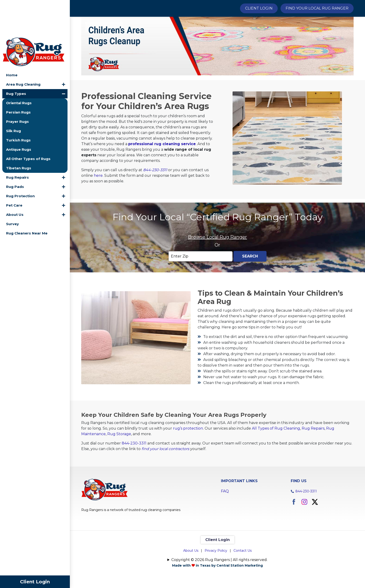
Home (12, 38)
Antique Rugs (19, 113)
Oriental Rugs (19, 66)
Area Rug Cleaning (23, 48)
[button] (64, 48)
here (98, 200)
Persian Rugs (18, 76)
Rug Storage (119, 459)
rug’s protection (188, 453)
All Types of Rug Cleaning (276, 453)
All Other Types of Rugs (28, 122)
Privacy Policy (216, 575)
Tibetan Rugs (19, 132)
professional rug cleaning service (162, 168)
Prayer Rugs (17, 85)
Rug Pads (15, 150)
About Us (15, 178)
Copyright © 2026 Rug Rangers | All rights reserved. (219, 584)
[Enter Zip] (201, 281)
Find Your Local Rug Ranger (317, 8)
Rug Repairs (17, 141)
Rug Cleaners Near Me (27, 197)
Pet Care (14, 169)
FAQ (225, 516)
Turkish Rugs (18, 104)
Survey (12, 187)
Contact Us (243, 575)
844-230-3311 (155, 194)
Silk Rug (14, 94)
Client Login (35, 582)
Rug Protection (20, 159)
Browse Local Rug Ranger (217, 262)
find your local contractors (165, 473)
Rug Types (16, 57)
